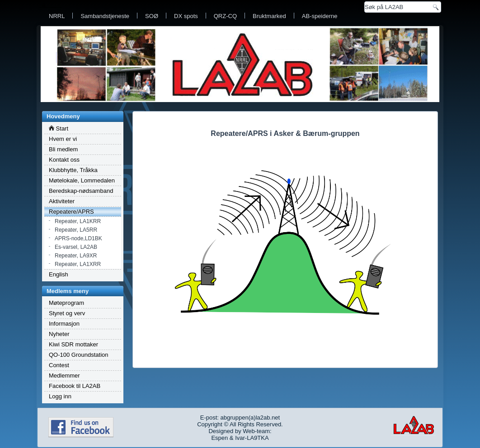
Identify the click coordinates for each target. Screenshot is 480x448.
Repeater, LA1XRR (78, 264)
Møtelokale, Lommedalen (82, 180)
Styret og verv (67, 313)
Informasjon (64, 324)
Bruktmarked (269, 16)
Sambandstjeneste (105, 16)
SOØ (152, 16)
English (59, 274)
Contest (59, 365)
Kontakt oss (64, 160)
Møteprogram (66, 303)
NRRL (57, 16)
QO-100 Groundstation (79, 355)
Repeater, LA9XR (76, 256)
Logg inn (60, 396)
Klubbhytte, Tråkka (73, 170)
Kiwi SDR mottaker (73, 344)
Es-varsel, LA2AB (76, 247)
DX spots (186, 16)
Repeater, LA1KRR (78, 221)
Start (59, 128)
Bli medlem (63, 149)
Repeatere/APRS (71, 212)
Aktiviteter (62, 201)
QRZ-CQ (225, 16)
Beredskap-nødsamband (81, 191)
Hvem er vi (63, 139)
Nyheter (59, 334)
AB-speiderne (320, 16)
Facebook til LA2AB (75, 386)
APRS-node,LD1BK (78, 238)
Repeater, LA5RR (76, 230)
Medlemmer (64, 376)
